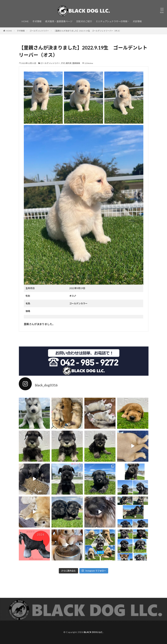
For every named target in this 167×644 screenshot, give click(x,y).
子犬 (63, 63)
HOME (25, 21)
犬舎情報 (137, 21)
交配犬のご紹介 (84, 21)
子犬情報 (37, 21)
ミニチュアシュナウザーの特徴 (112, 21)
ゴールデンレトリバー (39, 31)
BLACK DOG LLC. (93, 632)
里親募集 (76, 63)
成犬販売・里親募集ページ (59, 21)
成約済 (69, 63)
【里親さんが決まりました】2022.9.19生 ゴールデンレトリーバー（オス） (87, 31)
